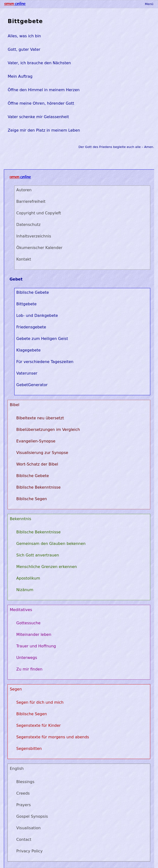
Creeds (23, 793)
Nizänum (25, 590)
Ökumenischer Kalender (39, 248)
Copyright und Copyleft (39, 213)
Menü (149, 4)
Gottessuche (28, 623)
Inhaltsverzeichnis (34, 236)
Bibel (14, 405)
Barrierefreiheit (31, 201)
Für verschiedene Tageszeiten (45, 362)
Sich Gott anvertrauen (38, 555)
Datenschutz (28, 225)
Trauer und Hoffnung (36, 646)
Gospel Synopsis (32, 816)
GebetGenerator (32, 385)
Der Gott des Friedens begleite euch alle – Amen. (117, 147)
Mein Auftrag (20, 76)
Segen (16, 689)
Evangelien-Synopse (36, 441)
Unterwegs (27, 658)
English (17, 769)
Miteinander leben (34, 635)
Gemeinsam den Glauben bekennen (51, 544)
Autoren (24, 190)
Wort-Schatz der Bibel (37, 464)
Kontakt (24, 259)
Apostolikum (28, 578)
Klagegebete (29, 350)
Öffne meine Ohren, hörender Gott (41, 103)
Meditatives (21, 610)
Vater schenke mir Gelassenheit (38, 117)
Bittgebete (25, 21)
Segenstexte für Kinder (39, 725)
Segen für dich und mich (40, 702)
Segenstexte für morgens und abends (53, 737)
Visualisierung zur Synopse (42, 453)
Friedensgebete (31, 327)
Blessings (25, 782)
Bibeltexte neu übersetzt (40, 418)
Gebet (16, 279)
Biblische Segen (32, 499)
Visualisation (29, 828)
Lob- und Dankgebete (37, 316)
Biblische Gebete (33, 292)
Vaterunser (27, 373)
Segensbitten (29, 749)
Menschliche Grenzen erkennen (47, 567)
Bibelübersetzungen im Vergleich (48, 430)
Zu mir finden (29, 669)
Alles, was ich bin (24, 36)
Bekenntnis (20, 519)
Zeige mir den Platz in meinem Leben (44, 130)
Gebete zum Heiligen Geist (42, 339)
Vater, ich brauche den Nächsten (39, 63)
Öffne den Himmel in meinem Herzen (44, 90)
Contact (24, 839)
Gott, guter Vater (24, 49)
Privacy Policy (30, 851)
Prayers (24, 805)
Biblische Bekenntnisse (39, 487)
